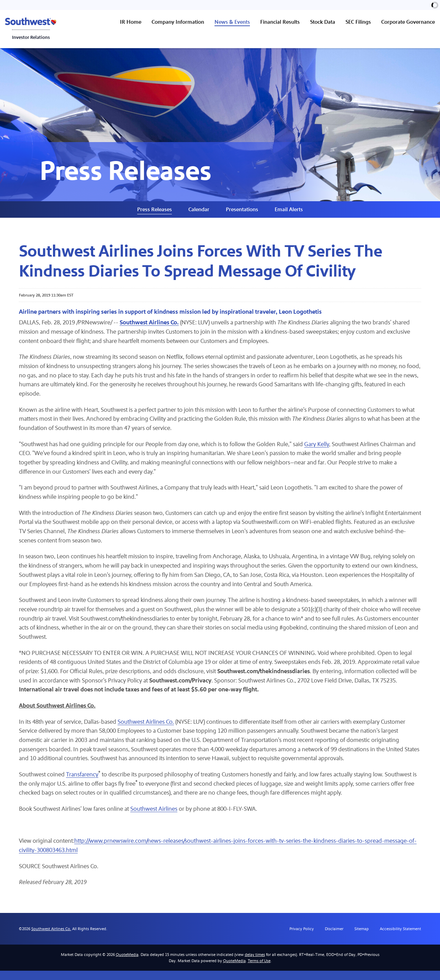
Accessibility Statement (400, 938)
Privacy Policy (302, 938)
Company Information (178, 22)
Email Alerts (289, 213)
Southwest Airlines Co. (147, 730)
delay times (255, 964)
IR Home (131, 22)
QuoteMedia (127, 964)
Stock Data (323, 22)
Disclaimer (334, 938)
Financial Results (280, 22)
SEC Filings (358, 22)
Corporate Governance (408, 22)
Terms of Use (259, 970)
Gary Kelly (318, 449)
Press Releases (155, 213)
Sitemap (362, 938)
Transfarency (82, 783)
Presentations (242, 213)
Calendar (199, 213)
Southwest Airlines (155, 818)
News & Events (232, 22)
